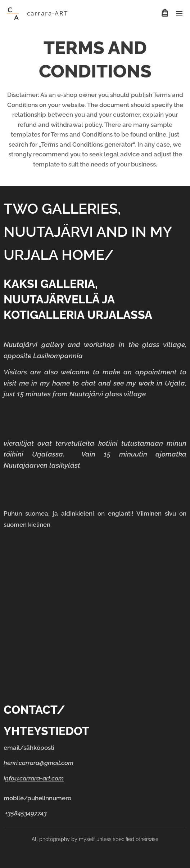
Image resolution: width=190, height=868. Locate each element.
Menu (179, 14)
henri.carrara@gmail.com (39, 763)
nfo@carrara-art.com (34, 778)
